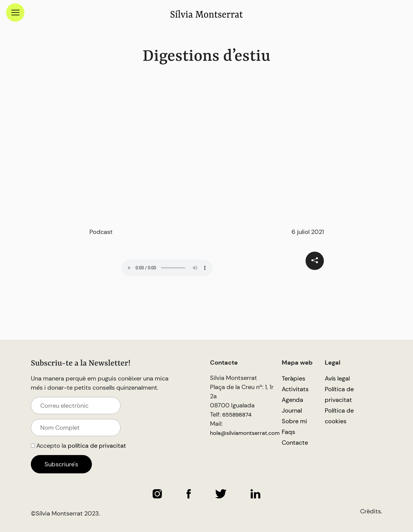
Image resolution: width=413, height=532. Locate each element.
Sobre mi (294, 421)
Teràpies (293, 378)
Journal (292, 410)
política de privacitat (97, 446)
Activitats (295, 389)
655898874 (237, 415)
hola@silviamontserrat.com (245, 433)
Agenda (292, 400)
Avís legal (337, 378)
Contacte (295, 443)
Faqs (288, 432)
